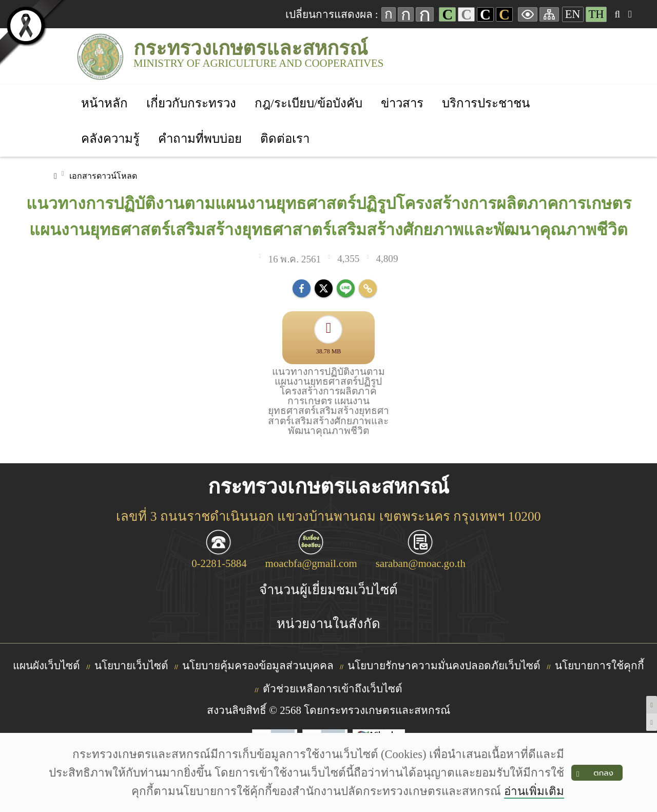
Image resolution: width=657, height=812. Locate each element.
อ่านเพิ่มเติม (534, 791)
